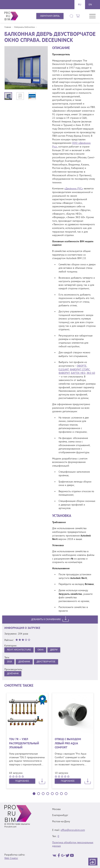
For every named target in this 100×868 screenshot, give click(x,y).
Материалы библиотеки (24, 27)
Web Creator (11, 858)
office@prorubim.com (73, 830)
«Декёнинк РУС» (74, 189)
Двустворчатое (46, 662)
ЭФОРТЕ (82, 366)
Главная (8, 27)
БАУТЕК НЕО (78, 373)
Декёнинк (24, 662)
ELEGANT (64, 370)
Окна (41, 650)
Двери (54, 650)
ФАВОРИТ (64, 373)
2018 (9, 662)
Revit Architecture (19, 650)
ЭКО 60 (91, 373)
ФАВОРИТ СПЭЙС (80, 370)
